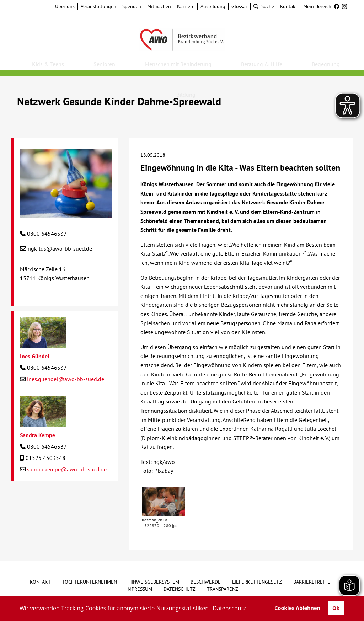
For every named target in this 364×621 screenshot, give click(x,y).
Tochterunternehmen (90, 582)
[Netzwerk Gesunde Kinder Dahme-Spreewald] (66, 213)
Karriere (186, 6)
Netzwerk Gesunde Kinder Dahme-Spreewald (119, 101)
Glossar (239, 6)
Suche (264, 6)
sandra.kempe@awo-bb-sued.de (67, 469)
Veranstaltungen (98, 6)
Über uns (65, 6)
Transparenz (223, 589)
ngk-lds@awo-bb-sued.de (60, 248)
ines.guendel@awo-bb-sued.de (66, 379)
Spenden (132, 6)
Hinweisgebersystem (154, 582)
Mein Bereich (317, 6)
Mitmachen (159, 6)
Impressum (139, 589)
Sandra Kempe (38, 435)
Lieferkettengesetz (257, 582)
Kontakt (289, 6)
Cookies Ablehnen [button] (297, 608)
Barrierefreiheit (314, 582)
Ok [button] (336, 608)
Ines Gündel (35, 356)
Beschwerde (206, 582)
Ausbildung (213, 6)
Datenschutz (180, 589)
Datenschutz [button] (229, 608)
